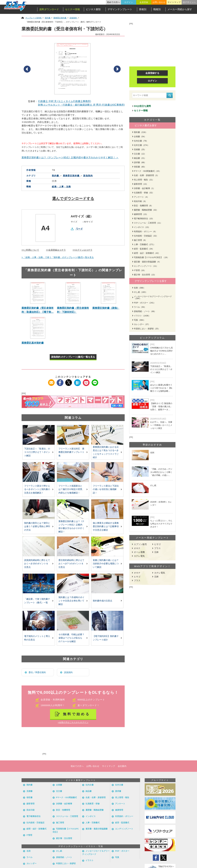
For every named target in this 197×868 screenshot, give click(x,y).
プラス (157, 548)
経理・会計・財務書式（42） (147, 253)
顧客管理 (30, 804)
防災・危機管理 (63, 810)
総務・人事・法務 (61, 187)
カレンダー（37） (142, 324)
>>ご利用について (30, 250)
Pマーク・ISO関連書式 (66, 797)
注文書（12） (140, 154)
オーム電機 (139, 552)
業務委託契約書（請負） (106, 308)
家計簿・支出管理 (64, 838)
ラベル (29, 857)
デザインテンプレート (120, 9)
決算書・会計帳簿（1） (144, 188)
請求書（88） (140, 162)
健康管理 (119, 810)
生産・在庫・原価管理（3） (146, 175)
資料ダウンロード (49, 9)
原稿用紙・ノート (64, 857)
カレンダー (31, 863)
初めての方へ (114, 2)
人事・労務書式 (93, 823)
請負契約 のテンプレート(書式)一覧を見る (73, 357)
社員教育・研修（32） (144, 193)
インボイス (91, 816)
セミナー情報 (72, 9)
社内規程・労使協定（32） (146, 236)
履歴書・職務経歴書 (95, 810)
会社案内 (122, 766)
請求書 (118, 791)
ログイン (129, 2)
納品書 (89, 791)
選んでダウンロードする (73, 198)
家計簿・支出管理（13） (145, 275)
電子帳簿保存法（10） (144, 219)
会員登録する (152, 73)
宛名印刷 (30, 810)
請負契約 (68, 672)
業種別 (143, 9)
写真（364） (140, 320)
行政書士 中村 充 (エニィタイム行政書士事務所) (64, 101)
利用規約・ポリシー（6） (145, 231)
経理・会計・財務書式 (36, 829)
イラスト (90, 860)
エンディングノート (124, 829)
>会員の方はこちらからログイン (73, 722)
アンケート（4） (141, 197)
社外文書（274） (142, 145)
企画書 (59, 785)
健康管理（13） (141, 214)
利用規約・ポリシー (124, 816)
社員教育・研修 (93, 804)
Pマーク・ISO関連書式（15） (147, 171)
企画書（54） (140, 137)
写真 (117, 857)
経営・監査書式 (122, 823)
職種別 (157, 9)
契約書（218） (141, 132)
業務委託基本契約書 (33, 343)
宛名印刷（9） (140, 201)
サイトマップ (174, 2)
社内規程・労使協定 (35, 823)
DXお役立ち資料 (142, 106)
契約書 (29, 785)
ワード (79, 229)
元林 (156, 552)
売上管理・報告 (122, 797)
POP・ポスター (122, 851)
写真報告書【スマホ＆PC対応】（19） (151, 257)
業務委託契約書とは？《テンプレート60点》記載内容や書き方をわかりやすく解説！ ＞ (70, 157)
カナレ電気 (139, 556)
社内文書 (90, 785)
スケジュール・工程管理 (67, 816)
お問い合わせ (159, 2)
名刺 (28, 851)
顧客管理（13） (141, 184)
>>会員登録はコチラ (56, 250)
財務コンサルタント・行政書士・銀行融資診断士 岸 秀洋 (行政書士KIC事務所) (81, 105)
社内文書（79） (141, 141)
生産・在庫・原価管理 (96, 797)
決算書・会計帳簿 (64, 804)
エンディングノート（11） (146, 266)
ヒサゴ (157, 544)
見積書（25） (140, 149)
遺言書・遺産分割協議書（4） (147, 262)
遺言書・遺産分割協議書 (97, 829)
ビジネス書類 (93, 9)
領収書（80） (140, 167)
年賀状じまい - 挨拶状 (66, 863)
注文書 (59, 791)
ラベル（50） (140, 307)
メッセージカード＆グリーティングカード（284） (153, 297)
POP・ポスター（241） (145, 303)
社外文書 (119, 785)
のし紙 (59, 851)
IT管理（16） (140, 270)
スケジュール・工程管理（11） (148, 223)
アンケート (120, 804)
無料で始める (77, 714)
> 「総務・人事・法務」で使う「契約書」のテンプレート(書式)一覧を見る (58, 257)
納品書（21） (140, 158)
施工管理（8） (140, 240)
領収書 (29, 797)
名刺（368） (140, 288)
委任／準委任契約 (37, 672)
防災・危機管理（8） (143, 206)
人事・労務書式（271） (145, 244)
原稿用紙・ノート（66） (145, 311)
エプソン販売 (140, 544)
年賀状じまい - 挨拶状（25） (147, 329)
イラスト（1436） (142, 316)
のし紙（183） (141, 292)
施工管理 (60, 823)
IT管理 (29, 835)
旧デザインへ (189, 2)
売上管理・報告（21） (144, 180)
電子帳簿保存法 (33, 816)
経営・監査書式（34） (144, 249)
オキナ (137, 548)
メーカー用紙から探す (180, 9)
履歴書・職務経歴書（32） (146, 210)
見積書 (29, 791)
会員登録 (144, 2)
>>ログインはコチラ (82, 250)
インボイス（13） (142, 227)
